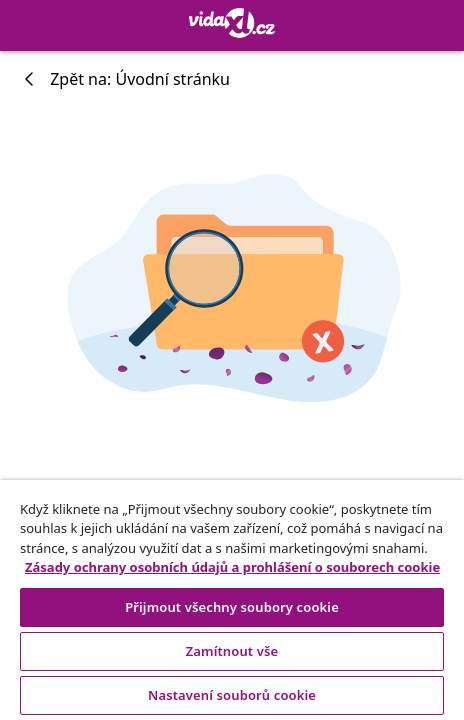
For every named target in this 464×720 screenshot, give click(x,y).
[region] (232, 600)
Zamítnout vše (232, 651)
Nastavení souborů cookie (232, 695)
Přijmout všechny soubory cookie (232, 607)
